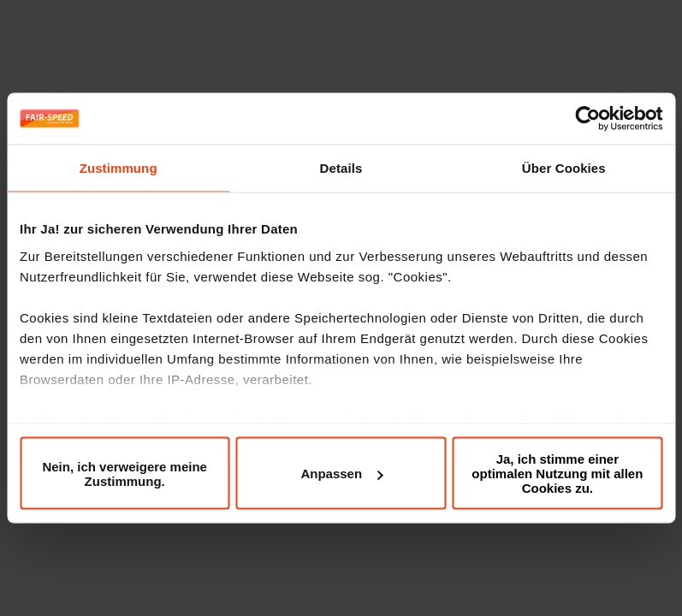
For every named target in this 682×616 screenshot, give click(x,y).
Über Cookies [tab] (564, 168)
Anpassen (341, 474)
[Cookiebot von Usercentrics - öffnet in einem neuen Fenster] (587, 119)
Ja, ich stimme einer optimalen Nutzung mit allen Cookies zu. (557, 474)
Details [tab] (341, 168)
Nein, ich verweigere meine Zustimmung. (125, 473)
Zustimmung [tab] (119, 168)
